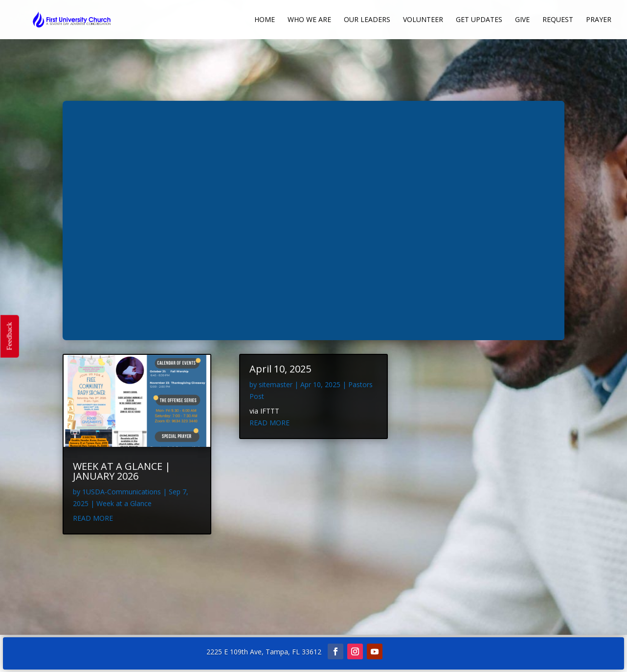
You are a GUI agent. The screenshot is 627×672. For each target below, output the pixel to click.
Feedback (9, 336)
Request (558, 20)
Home (265, 20)
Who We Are (309, 20)
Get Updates (479, 20)
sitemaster (276, 384)
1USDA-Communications (122, 492)
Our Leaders (367, 20)
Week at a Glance (124, 503)
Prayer (599, 20)
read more (93, 518)
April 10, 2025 (280, 369)
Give (522, 20)
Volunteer (423, 20)
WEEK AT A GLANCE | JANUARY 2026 (122, 471)
